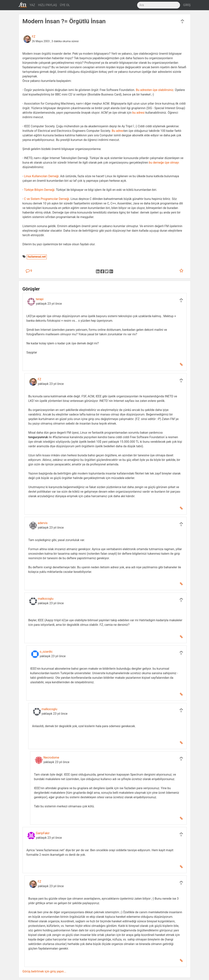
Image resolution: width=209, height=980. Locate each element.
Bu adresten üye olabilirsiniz (155, 90)
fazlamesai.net (37, 257)
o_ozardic (46, 652)
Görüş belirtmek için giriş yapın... (44, 971)
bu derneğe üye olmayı (164, 163)
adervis (43, 523)
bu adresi (138, 113)
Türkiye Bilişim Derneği (39, 190)
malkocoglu (46, 599)
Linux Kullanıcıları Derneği (41, 176)
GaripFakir (43, 833)
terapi (40, 299)
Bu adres (118, 131)
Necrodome (51, 758)
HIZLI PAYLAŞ (47, 5)
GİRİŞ (187, 5)
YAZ (32, 5)
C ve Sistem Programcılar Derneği (47, 199)
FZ (34, 37)
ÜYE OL (65, 5)
